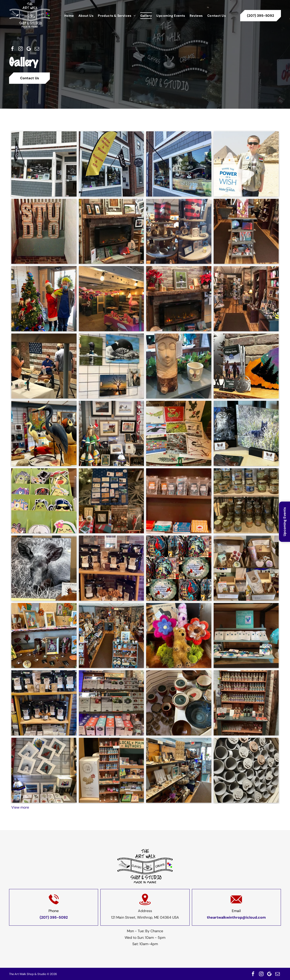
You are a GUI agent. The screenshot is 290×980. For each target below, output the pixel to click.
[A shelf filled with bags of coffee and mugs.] (44, 703)
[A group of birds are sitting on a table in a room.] (44, 433)
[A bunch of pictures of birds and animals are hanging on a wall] (111, 366)
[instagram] (21, 49)
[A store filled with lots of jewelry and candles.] (179, 770)
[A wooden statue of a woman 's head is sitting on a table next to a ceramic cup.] (179, 366)
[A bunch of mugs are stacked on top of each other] (246, 770)
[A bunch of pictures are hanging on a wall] (44, 770)
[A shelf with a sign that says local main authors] (111, 770)
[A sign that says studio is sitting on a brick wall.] (44, 231)
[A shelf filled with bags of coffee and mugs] (111, 568)
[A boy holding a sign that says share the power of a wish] (246, 164)
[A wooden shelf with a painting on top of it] (246, 231)
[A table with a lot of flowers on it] (44, 636)
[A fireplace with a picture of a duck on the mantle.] (179, 299)
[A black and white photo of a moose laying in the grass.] (44, 568)
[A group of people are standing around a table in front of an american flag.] (44, 366)
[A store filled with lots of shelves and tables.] (246, 299)
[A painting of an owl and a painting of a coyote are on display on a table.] (246, 433)
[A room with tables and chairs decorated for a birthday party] (111, 299)
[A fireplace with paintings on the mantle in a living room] (111, 231)
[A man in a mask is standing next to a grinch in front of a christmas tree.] (44, 299)
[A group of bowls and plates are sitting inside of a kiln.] (179, 703)
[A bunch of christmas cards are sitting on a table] (179, 433)
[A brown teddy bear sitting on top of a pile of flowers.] (179, 636)
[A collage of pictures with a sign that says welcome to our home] (111, 501)
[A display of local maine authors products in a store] (111, 703)
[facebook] (12, 49)
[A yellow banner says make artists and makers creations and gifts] (111, 164)
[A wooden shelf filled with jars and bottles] (246, 703)
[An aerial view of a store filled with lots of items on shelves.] (111, 636)
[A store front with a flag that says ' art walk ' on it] (44, 164)
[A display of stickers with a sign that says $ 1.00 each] (44, 501)
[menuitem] (69, 16)
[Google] (29, 49)
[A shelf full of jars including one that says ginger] (246, 501)
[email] (37, 49)
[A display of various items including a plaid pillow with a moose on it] (179, 231)
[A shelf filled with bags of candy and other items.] (179, 501)
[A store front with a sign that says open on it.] (179, 164)
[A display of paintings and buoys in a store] (111, 433)
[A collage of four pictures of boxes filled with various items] (246, 568)
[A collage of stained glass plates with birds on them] (179, 568)
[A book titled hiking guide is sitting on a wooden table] (246, 366)
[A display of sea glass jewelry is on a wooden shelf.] (246, 636)
